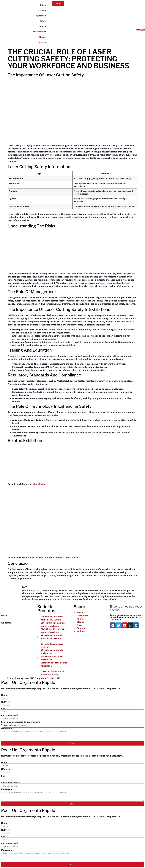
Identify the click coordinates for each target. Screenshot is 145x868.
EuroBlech (40, 484)
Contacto (41, 42)
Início (43, 5)
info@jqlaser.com (17, 616)
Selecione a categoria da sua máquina (21, 722)
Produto (42, 10)
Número (5, 702)
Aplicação (41, 16)
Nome (4, 695)
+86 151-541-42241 (22, 623)
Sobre (43, 21)
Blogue (42, 37)
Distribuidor (40, 32)
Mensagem (7, 729)
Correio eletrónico (11, 715)
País (3, 708)
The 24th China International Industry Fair (56, 558)
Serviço (42, 26)
